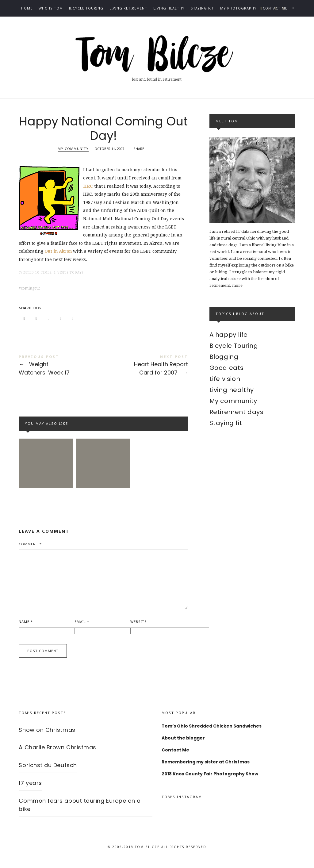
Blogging (224, 357)
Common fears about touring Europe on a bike (80, 812)
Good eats (227, 368)
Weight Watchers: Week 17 (61, 368)
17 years (30, 790)
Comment (30, 551)
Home (27, 8)
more (237, 285)
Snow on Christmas (47, 737)
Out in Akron (59, 253)
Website (138, 628)
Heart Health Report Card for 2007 (146, 368)
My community (73, 151)
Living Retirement (128, 8)
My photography (238, 8)
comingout (30, 290)
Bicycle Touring (86, 8)
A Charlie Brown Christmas (57, 754)
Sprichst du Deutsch (48, 772)
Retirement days (237, 412)
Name (26, 628)
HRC (88, 188)
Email (82, 628)
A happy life (229, 335)
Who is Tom (51, 8)
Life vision (225, 379)
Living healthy (169, 8)
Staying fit (202, 8)
